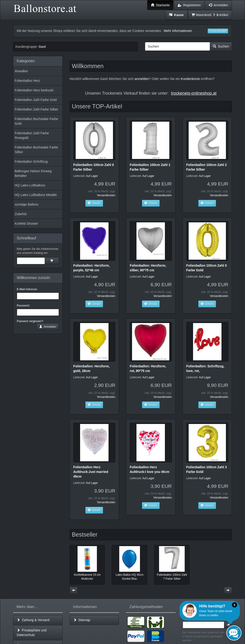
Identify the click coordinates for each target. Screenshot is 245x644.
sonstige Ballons (27, 204)
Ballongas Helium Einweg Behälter (33, 173)
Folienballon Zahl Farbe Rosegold (32, 135)
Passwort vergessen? (30, 321)
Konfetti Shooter (26, 224)
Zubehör (21, 214)
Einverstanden (218, 31)
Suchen (221, 46)
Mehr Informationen (178, 31)
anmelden (142, 79)
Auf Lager (92, 176)
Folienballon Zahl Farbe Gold (36, 100)
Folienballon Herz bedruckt (34, 90)
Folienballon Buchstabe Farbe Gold (36, 121)
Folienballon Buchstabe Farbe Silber (36, 150)
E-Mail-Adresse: (27, 289)
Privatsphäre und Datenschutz (32, 633)
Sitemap (82, 620)
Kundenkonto (190, 79)
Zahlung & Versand (33, 620)
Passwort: (23, 306)
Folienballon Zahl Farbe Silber (36, 109)
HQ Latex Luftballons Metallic (36, 195)
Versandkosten (106, 195)
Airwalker (21, 71)
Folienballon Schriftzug (31, 162)
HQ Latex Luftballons (30, 185)
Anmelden (48, 327)
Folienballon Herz (27, 81)
